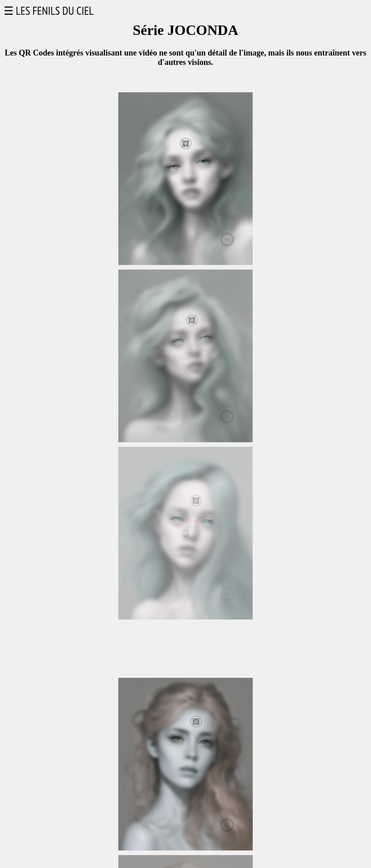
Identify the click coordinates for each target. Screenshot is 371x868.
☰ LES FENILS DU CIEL (49, 11)
